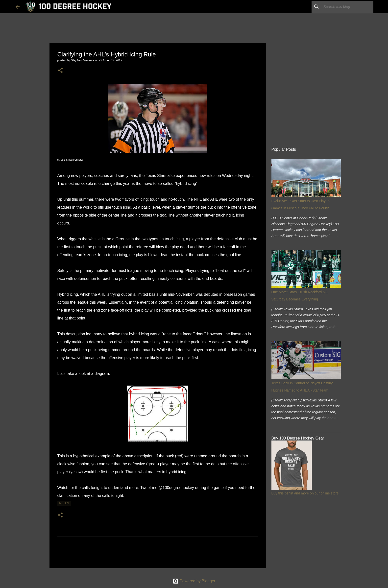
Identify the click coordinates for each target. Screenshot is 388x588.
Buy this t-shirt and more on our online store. (305, 493)
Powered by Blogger (194, 581)
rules (64, 503)
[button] (60, 71)
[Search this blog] (347, 7)
